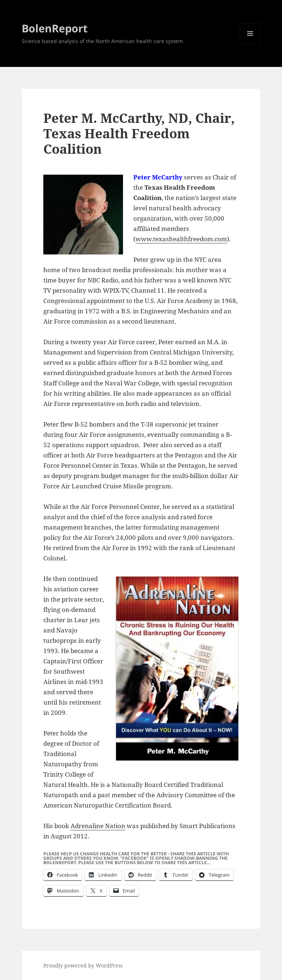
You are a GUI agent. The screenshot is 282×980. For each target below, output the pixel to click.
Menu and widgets (250, 44)
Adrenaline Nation (98, 826)
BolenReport (55, 28)
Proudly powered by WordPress (83, 965)
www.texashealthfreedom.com (181, 239)
